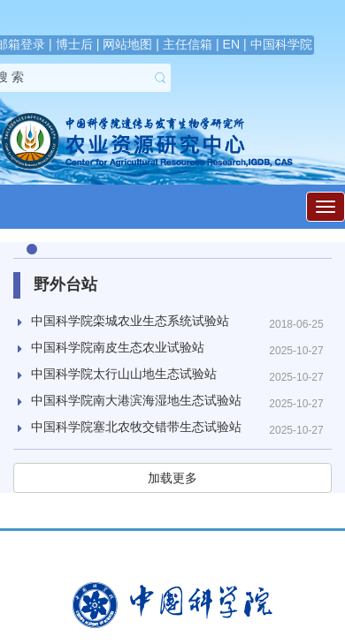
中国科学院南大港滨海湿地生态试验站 (136, 400)
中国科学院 (281, 44)
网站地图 (127, 44)
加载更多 (172, 478)
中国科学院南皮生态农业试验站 (118, 347)
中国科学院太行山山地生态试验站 (124, 374)
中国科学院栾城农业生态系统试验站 (130, 321)
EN (231, 44)
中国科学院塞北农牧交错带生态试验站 (136, 427)
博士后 (74, 44)
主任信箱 (188, 44)
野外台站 (65, 284)
